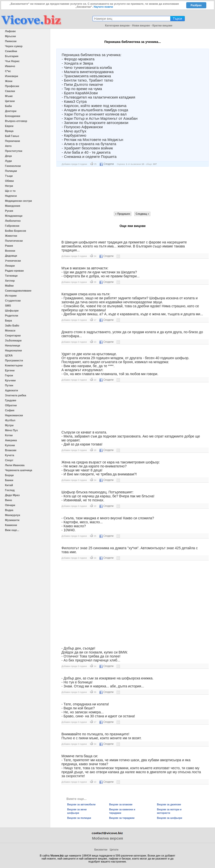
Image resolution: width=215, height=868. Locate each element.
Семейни (11, 51)
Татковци (11, 276)
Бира (8, 321)
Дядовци (11, 256)
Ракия (9, 246)
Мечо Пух (11, 430)
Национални (13, 350)
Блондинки (13, 116)
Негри (9, 186)
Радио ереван (14, 271)
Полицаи (11, 171)
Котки (9, 435)
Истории (11, 296)
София (10, 410)
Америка (11, 440)
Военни (10, 251)
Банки (9, 480)
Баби (8, 106)
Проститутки (14, 151)
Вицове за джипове (169, 805)
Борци (9, 475)
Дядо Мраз (12, 495)
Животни (11, 236)
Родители (12, 316)
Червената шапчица (19, 470)
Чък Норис (12, 61)
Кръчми (10, 380)
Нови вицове (141, 25)
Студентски (13, 301)
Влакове (11, 450)
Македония (13, 206)
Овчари (10, 505)
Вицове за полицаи (79, 818)
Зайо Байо (12, 325)
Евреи (9, 126)
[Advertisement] (133, 189)
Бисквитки (101, 850)
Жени (9, 81)
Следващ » (142, 214)
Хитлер (10, 281)
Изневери (11, 76)
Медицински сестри (18, 201)
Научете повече (103, 7)
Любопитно (13, 221)
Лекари (10, 266)
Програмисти (14, 360)
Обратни (11, 405)
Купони (10, 445)
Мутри (9, 425)
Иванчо (10, 66)
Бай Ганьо (12, 136)
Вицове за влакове (121, 805)
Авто (8, 146)
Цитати (114, 850)
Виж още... (12, 530)
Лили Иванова (15, 465)
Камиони (11, 525)
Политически (14, 241)
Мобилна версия (107, 838)
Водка (9, 510)
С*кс (8, 71)
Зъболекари (13, 340)
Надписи (11, 196)
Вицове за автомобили (81, 805)
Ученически (13, 261)
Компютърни (14, 365)
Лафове (10, 31)
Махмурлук (12, 515)
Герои (9, 375)
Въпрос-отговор (16, 121)
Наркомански (14, 415)
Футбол (10, 420)
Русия (9, 211)
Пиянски (11, 41)
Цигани (10, 101)
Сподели (107, 164)
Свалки (10, 91)
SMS (8, 306)
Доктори (11, 111)
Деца (8, 156)
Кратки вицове (162, 25)
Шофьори (12, 311)
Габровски (12, 226)
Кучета (10, 455)
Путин (9, 385)
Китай (9, 485)
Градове (11, 400)
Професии (12, 86)
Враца (9, 131)
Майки (9, 286)
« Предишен (123, 214)
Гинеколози (13, 166)
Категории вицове (117, 25)
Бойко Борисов (15, 231)
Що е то (10, 191)
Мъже (9, 96)
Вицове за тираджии (122, 818)
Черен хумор (14, 46)
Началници (12, 345)
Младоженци (14, 216)
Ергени (10, 370)
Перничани (12, 141)
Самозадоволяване (18, 291)
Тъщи (9, 176)
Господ (10, 490)
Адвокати (11, 390)
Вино (8, 500)
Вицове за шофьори (170, 818)
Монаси (10, 330)
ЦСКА (9, 355)
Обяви (9, 181)
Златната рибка (16, 395)
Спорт (9, 460)
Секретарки (13, 335)
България (12, 56)
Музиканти (12, 520)
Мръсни (10, 36)
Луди (8, 161)
